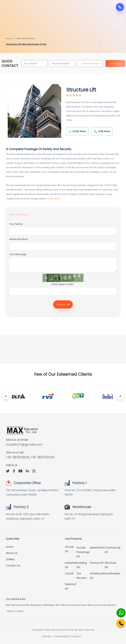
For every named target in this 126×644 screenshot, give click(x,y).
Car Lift (69, 573)
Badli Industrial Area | (21, 605)
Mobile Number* (19, 239)
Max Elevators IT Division (68, 636)
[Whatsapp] (119, 611)
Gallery (10, 559)
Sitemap (47, 636)
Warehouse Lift (97, 576)
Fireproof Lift (71, 586)
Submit (63, 304)
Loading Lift (82, 565)
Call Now (102, 131)
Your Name (16, 224)
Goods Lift (69, 549)
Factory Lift (97, 563)
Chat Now (77, 131)
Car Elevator (82, 576)
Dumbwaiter (112, 573)
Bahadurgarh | (37, 605)
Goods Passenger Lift (83, 552)
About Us (12, 553)
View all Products (26, 38)
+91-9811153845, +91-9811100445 (30, 457)
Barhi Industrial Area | (72, 605)
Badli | (9, 605)
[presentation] (6, 396)
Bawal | (85, 605)
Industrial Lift (71, 565)
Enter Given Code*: (63, 284)
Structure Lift (110, 565)
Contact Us (13, 566)
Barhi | (59, 605)
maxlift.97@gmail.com (24, 445)
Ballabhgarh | (50, 605)
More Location (15, 611)
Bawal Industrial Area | (98, 605)
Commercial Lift (112, 550)
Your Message (18, 254)
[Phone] (118, 621)
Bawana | (112, 605)
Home (9, 38)
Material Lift (97, 548)
